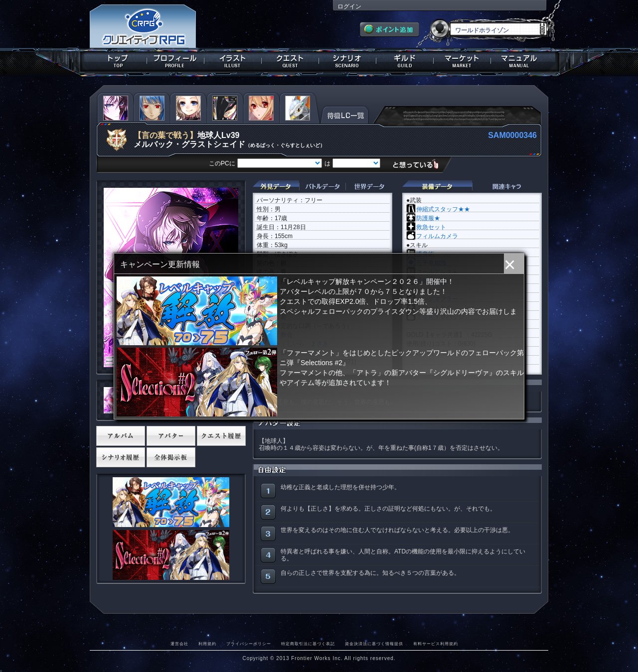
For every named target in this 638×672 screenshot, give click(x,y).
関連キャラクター (507, 187)
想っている (419, 164)
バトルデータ (322, 187)
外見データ (276, 187)
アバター (171, 436)
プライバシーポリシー (249, 644)
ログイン (349, 6)
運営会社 (179, 644)
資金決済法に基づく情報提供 (374, 644)
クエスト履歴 (221, 436)
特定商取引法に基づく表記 (308, 644)
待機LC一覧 (345, 114)
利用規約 (207, 644)
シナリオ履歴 (121, 457)
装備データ (437, 187)
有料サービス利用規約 (436, 644)
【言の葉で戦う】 (165, 135)
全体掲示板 (171, 457)
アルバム (121, 436)
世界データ (369, 187)
